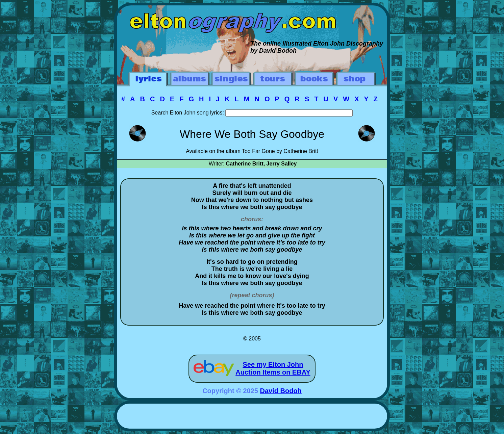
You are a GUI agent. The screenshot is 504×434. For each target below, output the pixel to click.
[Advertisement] (252, 417)
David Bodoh (281, 391)
